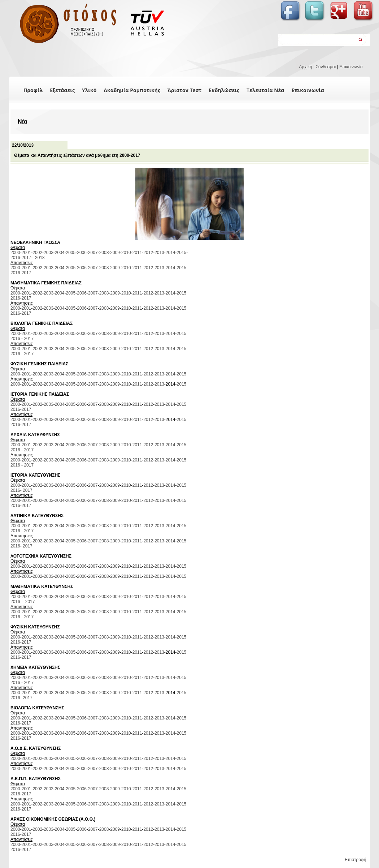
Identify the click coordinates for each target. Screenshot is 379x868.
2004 (60, 253)
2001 (27, 253)
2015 (182, 253)
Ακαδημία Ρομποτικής (132, 90)
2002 (37, 253)
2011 (137, 253)
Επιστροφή (355, 860)
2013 (159, 253)
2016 (15, 258)
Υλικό (89, 90)
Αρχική (305, 67)
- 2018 (38, 258)
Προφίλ (33, 90)
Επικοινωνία (351, 67)
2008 (104, 253)
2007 (93, 253)
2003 (49, 253)
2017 (27, 258)
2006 (82, 253)
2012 (148, 253)
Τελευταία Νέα (265, 90)
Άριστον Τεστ (184, 90)
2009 (115, 253)
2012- (149, 460)
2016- (16, 298)
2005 (71, 253)
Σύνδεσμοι (326, 67)
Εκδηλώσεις (224, 90)
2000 (15, 253)
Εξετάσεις (62, 90)
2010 (126, 253)
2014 (171, 253)
